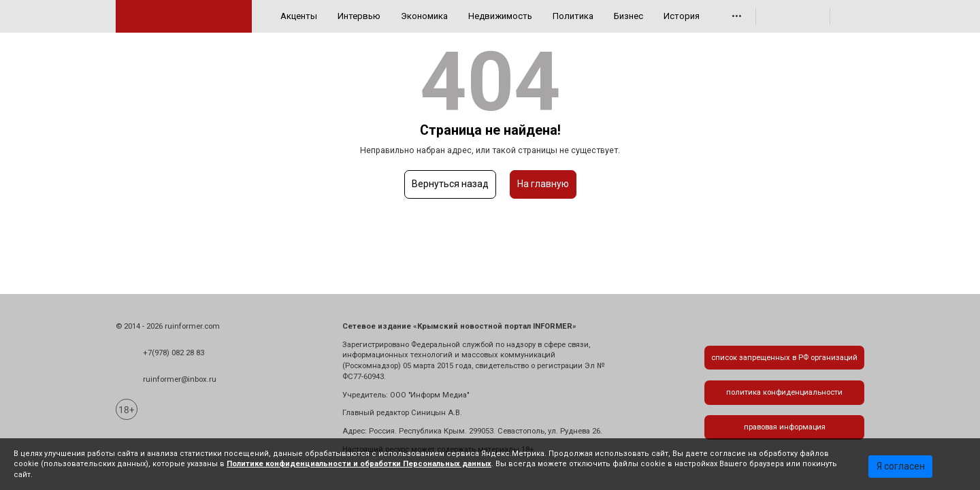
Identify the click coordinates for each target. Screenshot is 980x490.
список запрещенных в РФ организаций (784, 358)
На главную (543, 184)
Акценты (299, 16)
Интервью (359, 16)
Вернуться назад (450, 184)
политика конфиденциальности (784, 392)
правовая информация (785, 427)
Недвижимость (500, 16)
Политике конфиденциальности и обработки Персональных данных (359, 464)
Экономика (424, 16)
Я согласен (901, 466)
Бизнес (628, 16)
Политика (573, 16)
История (682, 16)
